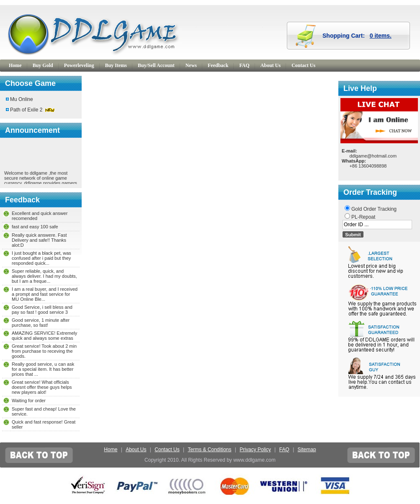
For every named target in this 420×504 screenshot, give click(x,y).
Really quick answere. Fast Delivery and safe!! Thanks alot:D (39, 240)
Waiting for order (29, 401)
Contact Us (303, 65)
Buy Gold (43, 65)
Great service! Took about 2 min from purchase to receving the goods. (44, 351)
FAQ (244, 65)
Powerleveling (79, 65)
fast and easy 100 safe (35, 227)
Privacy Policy (255, 450)
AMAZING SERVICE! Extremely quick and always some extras (44, 336)
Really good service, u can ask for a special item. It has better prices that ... (43, 369)
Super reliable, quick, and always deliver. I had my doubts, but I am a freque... (44, 276)
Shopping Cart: (357, 36)
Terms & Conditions (209, 450)
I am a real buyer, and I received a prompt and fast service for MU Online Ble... (45, 294)
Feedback (218, 65)
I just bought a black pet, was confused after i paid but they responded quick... (41, 258)
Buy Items (116, 65)
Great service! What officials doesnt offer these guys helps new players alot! (42, 387)
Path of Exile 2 (26, 110)
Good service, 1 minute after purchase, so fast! (41, 323)
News (191, 65)
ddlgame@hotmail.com (373, 156)
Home (15, 65)
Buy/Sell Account (156, 65)
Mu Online (22, 99)
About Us (271, 65)
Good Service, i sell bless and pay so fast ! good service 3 (42, 310)
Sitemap (307, 450)
